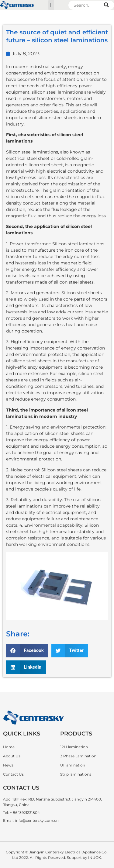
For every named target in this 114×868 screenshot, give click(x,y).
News (8, 765)
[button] (51, 5)
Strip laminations (76, 774)
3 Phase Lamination (78, 756)
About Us (12, 756)
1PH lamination (74, 747)
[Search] (106, 5)
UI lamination (73, 765)
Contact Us (13, 774)
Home (9, 747)
